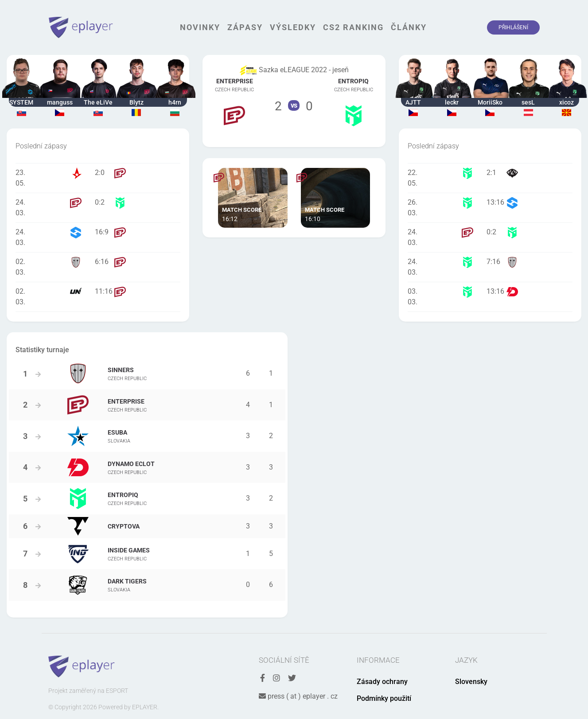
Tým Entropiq (354, 101)
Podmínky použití (384, 698)
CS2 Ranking (353, 27)
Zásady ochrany (382, 682)
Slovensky (471, 682)
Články (409, 27)
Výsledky (293, 27)
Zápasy (245, 27)
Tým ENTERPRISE (234, 101)
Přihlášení (513, 27)
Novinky (200, 27)
